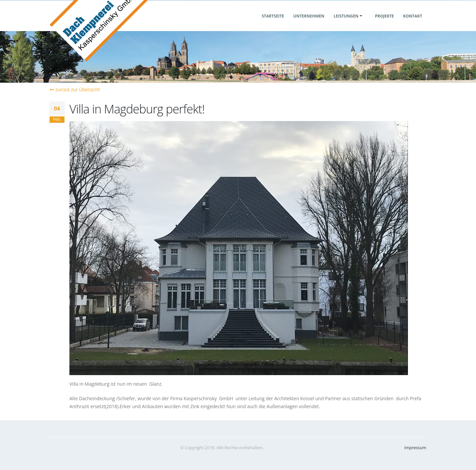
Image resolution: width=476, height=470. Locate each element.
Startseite (273, 24)
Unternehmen (309, 24)
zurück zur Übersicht (75, 89)
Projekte (384, 24)
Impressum (415, 448)
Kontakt (413, 24)
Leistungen (346, 24)
